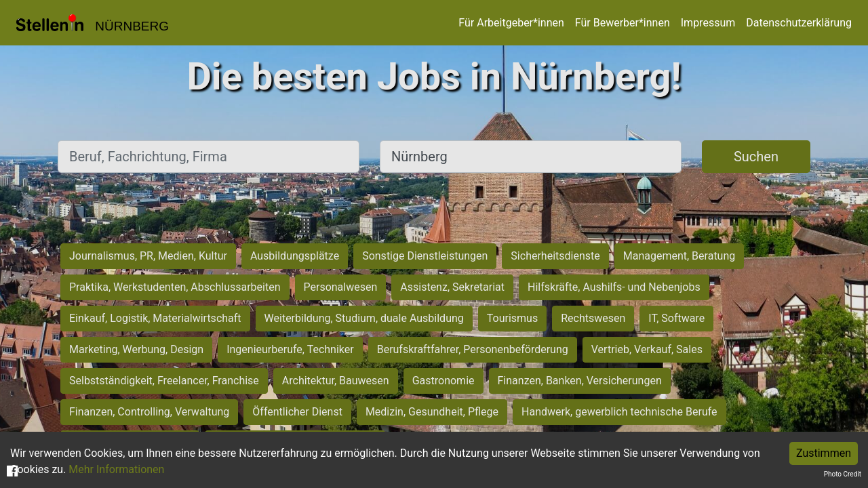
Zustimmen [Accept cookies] (824, 453)
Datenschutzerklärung (799, 23)
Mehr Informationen (116, 469)
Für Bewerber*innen (623, 23)
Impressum (708, 23)
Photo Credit (843, 474)
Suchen (756, 157)
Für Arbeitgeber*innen (511, 23)
